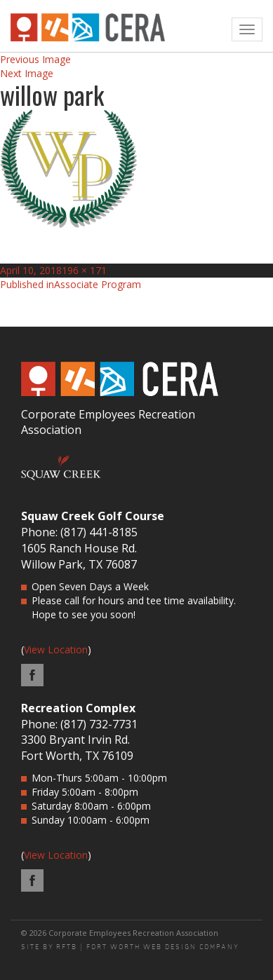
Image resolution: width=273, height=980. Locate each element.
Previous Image (35, 59)
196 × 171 (84, 270)
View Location (56, 649)
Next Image (27, 73)
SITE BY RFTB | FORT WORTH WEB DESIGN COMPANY (130, 947)
